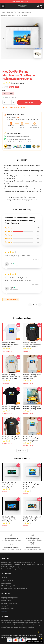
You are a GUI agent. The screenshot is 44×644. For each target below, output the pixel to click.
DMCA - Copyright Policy (9, 586)
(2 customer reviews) (18, 83)
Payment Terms (6, 600)
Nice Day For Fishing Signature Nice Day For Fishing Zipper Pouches (10, 519)
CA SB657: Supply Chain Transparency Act (14, 589)
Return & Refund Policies (9, 603)
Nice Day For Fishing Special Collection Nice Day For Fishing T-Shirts (32, 377)
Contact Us (5, 606)
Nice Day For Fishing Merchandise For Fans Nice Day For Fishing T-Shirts (32, 439)
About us (4, 578)
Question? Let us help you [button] (35, 642)
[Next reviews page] (40, 305)
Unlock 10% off (40, 635)
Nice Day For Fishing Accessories (19, 12)
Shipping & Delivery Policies (10, 598)
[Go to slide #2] (27, 64)
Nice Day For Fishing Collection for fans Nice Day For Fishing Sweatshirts (32, 345)
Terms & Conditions (7, 580)
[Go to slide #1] (17, 64)
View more (22, 451)
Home (3, 12)
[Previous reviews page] (30, 305)
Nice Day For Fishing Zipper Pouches (14, 15)
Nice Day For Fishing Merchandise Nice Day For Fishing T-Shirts (10, 345)
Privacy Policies (6, 583)
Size (4, 90)
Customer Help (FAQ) (8, 609)
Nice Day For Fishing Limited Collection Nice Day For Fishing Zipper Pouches (11, 485)
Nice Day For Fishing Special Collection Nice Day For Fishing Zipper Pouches (32, 519)
